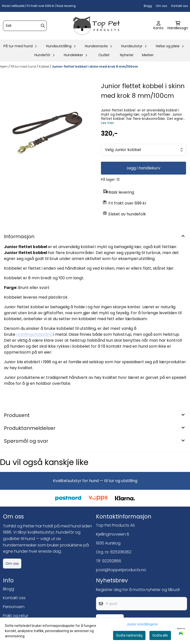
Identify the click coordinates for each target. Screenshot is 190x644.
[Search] (43, 26)
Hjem (4, 66)
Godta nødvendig (129, 635)
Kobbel (44, 66)
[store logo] (96, 26)
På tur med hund (24, 66)
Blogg (148, 6)
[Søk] (25, 26)
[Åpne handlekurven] (178, 26)
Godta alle (160, 635)
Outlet (104, 55)
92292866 (112, 561)
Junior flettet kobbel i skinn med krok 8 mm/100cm (95, 66)
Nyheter (127, 55)
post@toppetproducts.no (121, 570)
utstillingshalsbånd (34, 334)
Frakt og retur (16, 616)
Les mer (107, 123)
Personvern (14, 607)
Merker (148, 55)
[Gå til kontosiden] (158, 26)
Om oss (162, 6)
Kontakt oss (180, 6)
